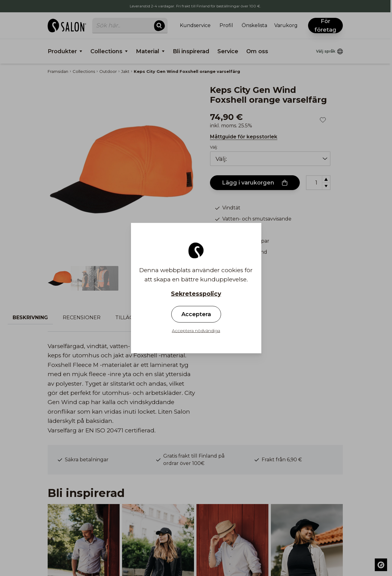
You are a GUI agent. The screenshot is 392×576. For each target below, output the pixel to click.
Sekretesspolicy (196, 294)
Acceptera (196, 314)
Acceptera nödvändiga (196, 331)
